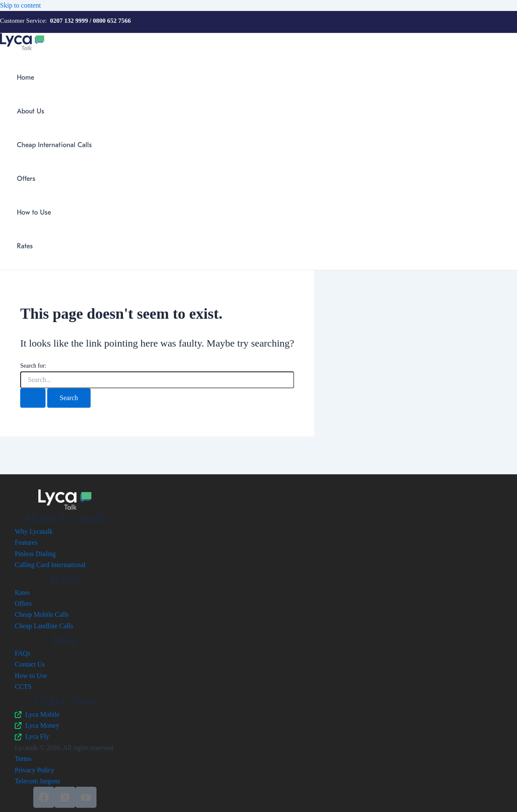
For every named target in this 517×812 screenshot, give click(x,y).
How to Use (34, 212)
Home (25, 78)
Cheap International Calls (54, 145)
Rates (25, 246)
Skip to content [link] (20, 5)
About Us (31, 111)
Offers (26, 179)
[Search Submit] (33, 398)
